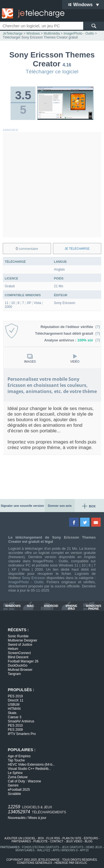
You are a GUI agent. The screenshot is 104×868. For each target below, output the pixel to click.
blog (89, 841)
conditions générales (35, 863)
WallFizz (44, 850)
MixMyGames (25, 850)
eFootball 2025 (19, 790)
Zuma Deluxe (18, 777)
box (41, 838)
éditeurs (91, 838)
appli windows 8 (65, 850)
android (51, 606)
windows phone (93, 607)
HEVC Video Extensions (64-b (31, 765)
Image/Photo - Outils (26, 582)
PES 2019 (15, 696)
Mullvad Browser (20, 670)
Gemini (13, 785)
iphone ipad (71, 607)
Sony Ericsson (34, 578)
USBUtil (14, 705)
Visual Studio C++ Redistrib (29, 769)
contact (57, 841)
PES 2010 (15, 725)
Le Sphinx (15, 773)
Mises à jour (37, 818)
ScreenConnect (19, 653)
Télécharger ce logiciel (52, 72)
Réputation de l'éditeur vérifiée (70, 327)
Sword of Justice (20, 645)
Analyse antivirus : (72, 340)
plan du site (72, 838)
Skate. (12, 713)
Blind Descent (18, 657)
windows (13, 606)
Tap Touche (16, 760)
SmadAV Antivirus (21, 721)
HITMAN (14, 709)
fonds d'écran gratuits (41, 847)
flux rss (53, 838)
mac (30, 606)
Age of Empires (19, 756)
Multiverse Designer (22, 640)
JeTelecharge (13, 33)
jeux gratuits (72, 847)
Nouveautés (17, 818)
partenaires (21, 841)
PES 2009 (15, 730)
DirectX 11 (16, 700)
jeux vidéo (74, 841)
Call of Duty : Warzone (24, 781)
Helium (13, 649)
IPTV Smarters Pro (22, 734)
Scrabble (14, 794)
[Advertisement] (52, 185)
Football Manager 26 (23, 661)
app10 (84, 850)
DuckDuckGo (18, 666)
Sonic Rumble (18, 636)
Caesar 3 (15, 717)
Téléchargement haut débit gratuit (68, 333)
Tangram (14, 674)
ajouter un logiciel (20, 838)
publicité (40, 841)
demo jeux (94, 847)
